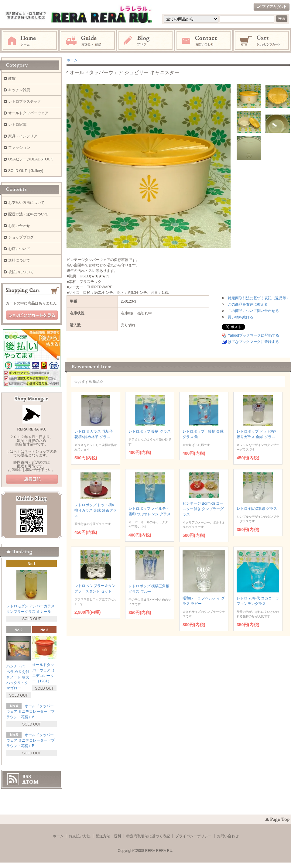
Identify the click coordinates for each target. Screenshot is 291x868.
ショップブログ (21, 237)
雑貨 (12, 78)
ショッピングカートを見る (32, 315)
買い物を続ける (241, 317)
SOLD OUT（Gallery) (26, 171)
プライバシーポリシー (193, 836)
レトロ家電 (17, 125)
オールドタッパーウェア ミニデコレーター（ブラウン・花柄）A (31, 712)
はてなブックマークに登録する (253, 342)
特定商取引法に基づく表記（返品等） (259, 298)
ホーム (30, 41)
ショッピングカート (262, 41)
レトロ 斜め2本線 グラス (257, 509)
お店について (19, 249)
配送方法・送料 (108, 836)
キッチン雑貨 (19, 90)
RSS (27, 777)
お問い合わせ (204, 41)
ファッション (19, 148)
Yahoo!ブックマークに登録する (253, 335)
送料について (19, 260)
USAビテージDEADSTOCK (31, 159)
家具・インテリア (23, 136)
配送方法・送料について (28, 214)
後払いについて (21, 272)
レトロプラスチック (25, 101)
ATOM (30, 782)
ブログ (146, 41)
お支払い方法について (26, 203)
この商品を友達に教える (248, 304)
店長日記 (32, 479)
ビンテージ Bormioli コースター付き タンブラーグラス (203, 509)
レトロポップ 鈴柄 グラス (150, 431)
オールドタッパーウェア (28, 113)
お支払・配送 (88, 41)
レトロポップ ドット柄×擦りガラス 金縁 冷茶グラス (96, 510)
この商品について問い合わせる (253, 311)
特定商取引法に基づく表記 (148, 836)
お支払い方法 (80, 836)
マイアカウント (272, 7)
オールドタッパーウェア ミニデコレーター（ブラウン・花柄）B (31, 740)
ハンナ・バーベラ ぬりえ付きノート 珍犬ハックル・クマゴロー (18, 677)
